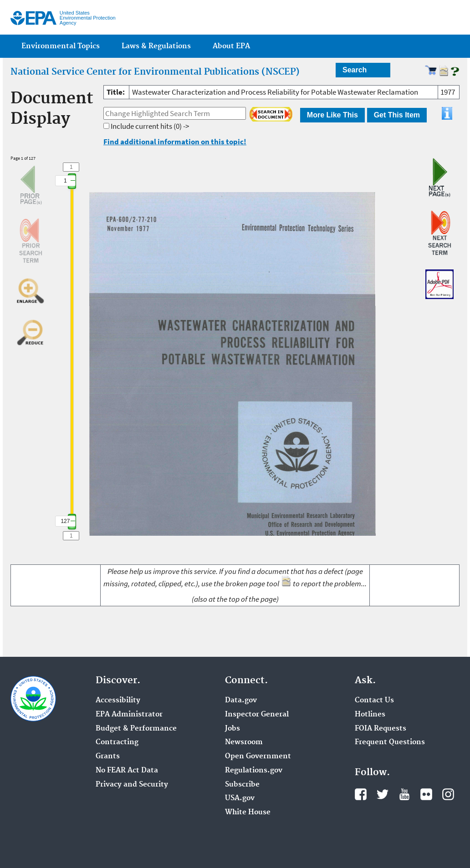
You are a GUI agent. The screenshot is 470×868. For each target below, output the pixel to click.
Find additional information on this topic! (175, 142)
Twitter (383, 794)
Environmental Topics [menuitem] (61, 46)
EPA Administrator (129, 715)
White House (248, 812)
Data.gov (241, 700)
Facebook (361, 794)
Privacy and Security (132, 785)
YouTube (404, 794)
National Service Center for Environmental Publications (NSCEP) (155, 72)
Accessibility (118, 700)
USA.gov (240, 798)
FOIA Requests (381, 729)
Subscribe (242, 785)
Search (355, 70)
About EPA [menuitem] (231, 46)
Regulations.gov (254, 771)
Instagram (448, 794)
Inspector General (257, 715)
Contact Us (374, 700)
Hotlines (370, 715)
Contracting (117, 742)
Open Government (258, 756)
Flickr (426, 794)
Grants (108, 756)
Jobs (232, 729)
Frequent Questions (390, 742)
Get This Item (397, 115)
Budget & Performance (136, 729)
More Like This (332, 115)
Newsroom (244, 742)
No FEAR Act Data (127, 771)
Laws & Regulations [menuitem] (156, 46)
